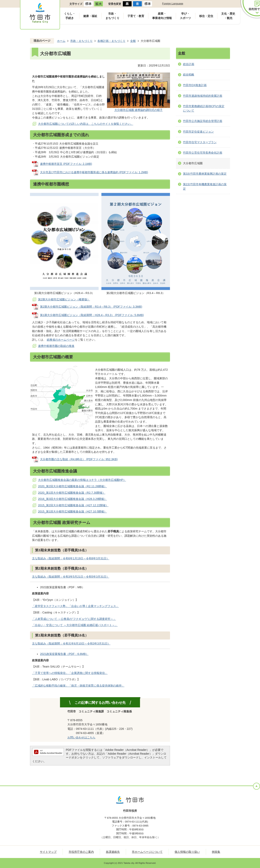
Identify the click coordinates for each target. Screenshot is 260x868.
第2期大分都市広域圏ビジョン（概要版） (64, 299)
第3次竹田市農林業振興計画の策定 (205, 174)
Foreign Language (173, 4)
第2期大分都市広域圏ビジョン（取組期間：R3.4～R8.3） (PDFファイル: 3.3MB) (91, 307)
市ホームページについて (147, 852)
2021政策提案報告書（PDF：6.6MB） (64, 654)
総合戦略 (189, 75)
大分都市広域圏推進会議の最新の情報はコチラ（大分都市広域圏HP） (82, 480)
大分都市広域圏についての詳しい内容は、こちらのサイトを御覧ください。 (86, 124)
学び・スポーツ (185, 16)
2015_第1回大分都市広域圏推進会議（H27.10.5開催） (72, 512)
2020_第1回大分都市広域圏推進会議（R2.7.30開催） (72, 493)
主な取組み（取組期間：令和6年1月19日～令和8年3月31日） (71, 558)
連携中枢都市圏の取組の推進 (56, 346)
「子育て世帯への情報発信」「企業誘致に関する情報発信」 (70, 673)
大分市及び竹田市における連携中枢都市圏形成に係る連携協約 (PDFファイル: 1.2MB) (94, 172)
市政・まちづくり (112, 16)
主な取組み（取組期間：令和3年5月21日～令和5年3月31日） (71, 577)
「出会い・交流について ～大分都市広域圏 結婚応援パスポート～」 (75, 625)
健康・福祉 (90, 16)
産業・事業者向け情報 (162, 16)
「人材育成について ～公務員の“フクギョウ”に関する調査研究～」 (74, 619)
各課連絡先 (113, 852)
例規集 (216, 852)
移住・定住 (206, 16)
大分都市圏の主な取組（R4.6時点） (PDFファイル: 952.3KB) (79, 459)
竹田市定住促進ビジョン (198, 132)
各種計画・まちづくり (111, 41)
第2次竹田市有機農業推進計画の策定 (205, 186)
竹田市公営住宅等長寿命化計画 (203, 153)
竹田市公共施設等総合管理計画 (203, 121)
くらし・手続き (70, 16)
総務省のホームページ (61, 340)
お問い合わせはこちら (81, 737)
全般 (133, 41)
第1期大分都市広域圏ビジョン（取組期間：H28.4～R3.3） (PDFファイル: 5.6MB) (92, 315)
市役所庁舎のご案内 (81, 852)
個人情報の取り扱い (187, 852)
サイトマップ (48, 852)
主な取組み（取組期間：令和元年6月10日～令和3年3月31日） (71, 643)
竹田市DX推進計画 (195, 85)
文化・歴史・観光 (228, 16)
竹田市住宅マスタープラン (200, 142)
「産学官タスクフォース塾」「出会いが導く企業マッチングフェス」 (75, 606)
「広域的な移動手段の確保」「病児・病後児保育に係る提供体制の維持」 (78, 686)
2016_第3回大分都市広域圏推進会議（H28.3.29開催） (72, 499)
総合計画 (189, 64)
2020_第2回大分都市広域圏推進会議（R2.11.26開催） (72, 486)
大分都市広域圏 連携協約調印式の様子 (139, 110)
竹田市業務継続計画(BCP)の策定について (204, 108)
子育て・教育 (136, 16)
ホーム (61, 41)
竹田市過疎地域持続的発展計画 (203, 96)
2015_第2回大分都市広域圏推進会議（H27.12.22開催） (73, 505)
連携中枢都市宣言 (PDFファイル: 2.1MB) (66, 164)
